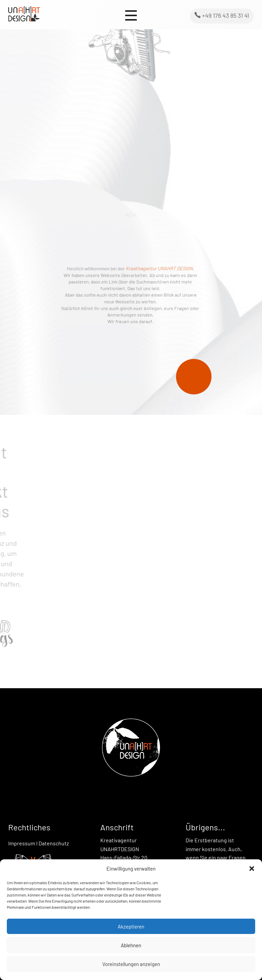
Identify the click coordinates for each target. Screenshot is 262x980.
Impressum (22, 843)
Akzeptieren (131, 926)
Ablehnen (131, 945)
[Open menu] (131, 16)
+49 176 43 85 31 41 (222, 15)
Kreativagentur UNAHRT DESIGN (155, 272)
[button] (252, 869)
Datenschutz (54, 843)
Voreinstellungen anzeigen (131, 964)
